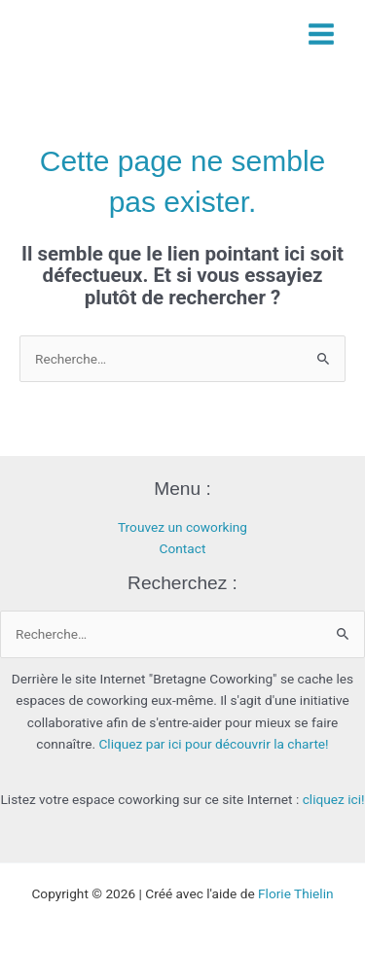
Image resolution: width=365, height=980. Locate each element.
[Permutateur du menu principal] (322, 34)
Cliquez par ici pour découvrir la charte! (213, 744)
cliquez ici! (334, 799)
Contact (183, 548)
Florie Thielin (295, 893)
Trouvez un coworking (182, 527)
